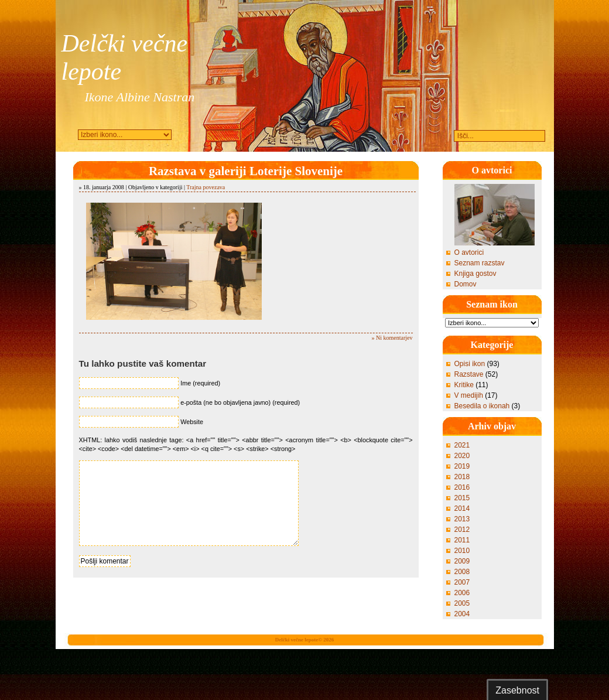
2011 (462, 540)
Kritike (464, 385)
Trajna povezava (206, 187)
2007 (462, 582)
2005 (462, 603)
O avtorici (469, 252)
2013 (462, 519)
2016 (462, 487)
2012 (462, 530)
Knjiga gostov (475, 274)
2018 (462, 477)
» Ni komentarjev (392, 338)
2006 (462, 593)
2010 (462, 551)
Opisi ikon (470, 364)
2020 (462, 456)
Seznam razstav (480, 263)
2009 (462, 561)
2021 (462, 445)
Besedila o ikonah (482, 406)
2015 (462, 498)
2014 (462, 508)
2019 (462, 466)
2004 (462, 614)
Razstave (469, 374)
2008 (462, 572)
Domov (466, 284)
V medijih (469, 395)
